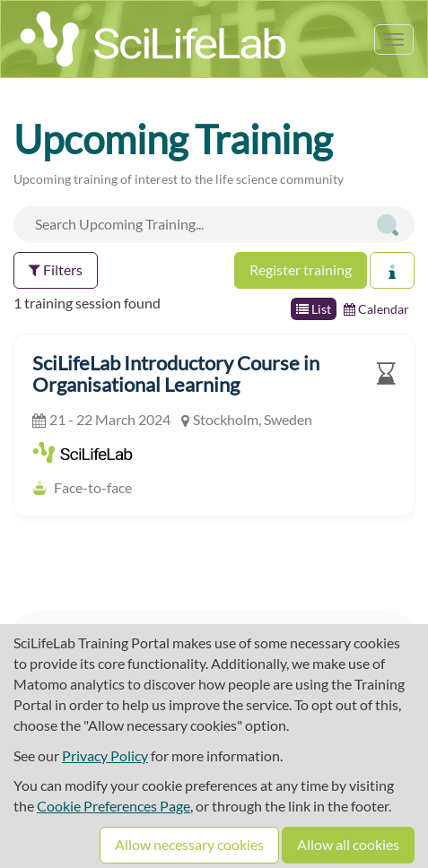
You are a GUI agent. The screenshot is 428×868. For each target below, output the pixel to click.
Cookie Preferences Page (114, 806)
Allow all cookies (348, 844)
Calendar (376, 309)
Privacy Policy (105, 755)
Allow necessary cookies (189, 844)
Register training (301, 269)
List (314, 309)
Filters (56, 269)
